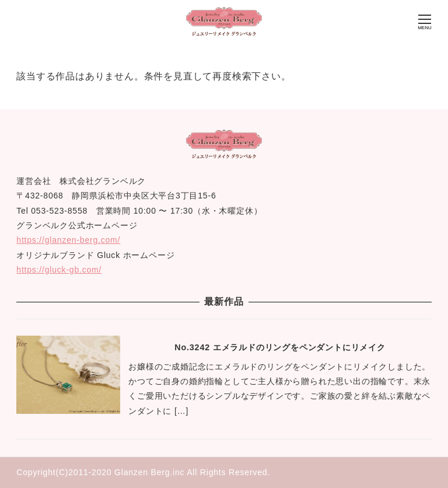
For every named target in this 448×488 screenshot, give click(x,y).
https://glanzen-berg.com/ (68, 240)
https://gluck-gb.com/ (59, 270)
